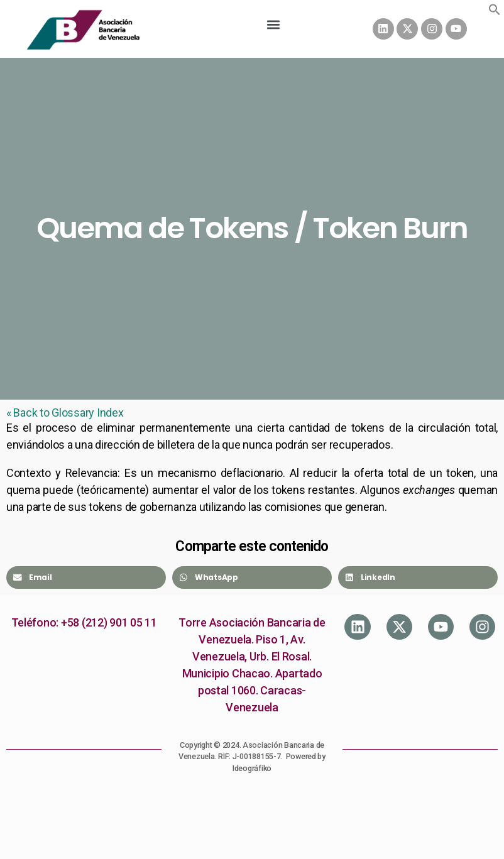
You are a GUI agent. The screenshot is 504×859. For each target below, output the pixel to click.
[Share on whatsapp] (252, 577)
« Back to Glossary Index (65, 413)
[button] (495, 9)
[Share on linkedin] (418, 577)
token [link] (460, 473)
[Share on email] (86, 577)
